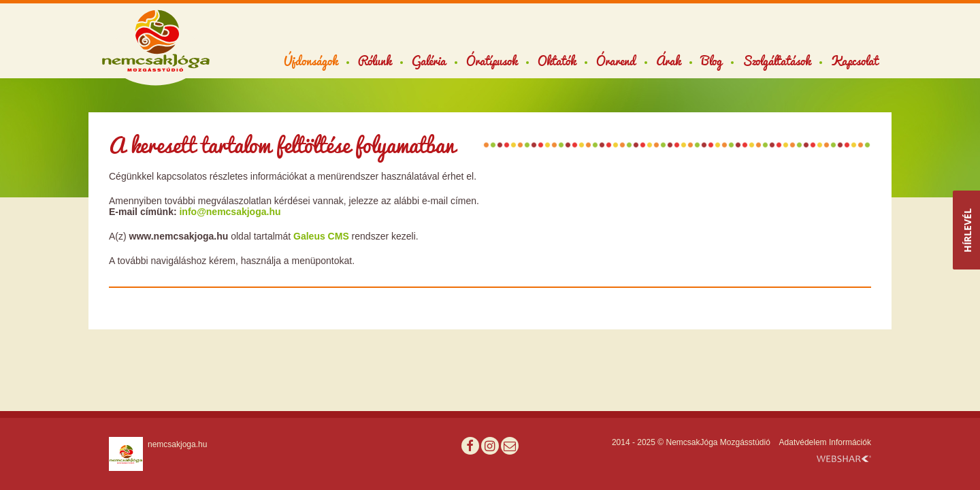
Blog (712, 61)
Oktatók (557, 61)
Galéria (429, 61)
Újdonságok (311, 61)
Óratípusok (492, 61)
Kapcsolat (854, 61)
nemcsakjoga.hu (177, 444)
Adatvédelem (803, 442)
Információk (850, 442)
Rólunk (375, 61)
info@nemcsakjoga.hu (230, 212)
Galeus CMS (321, 236)
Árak (668, 61)
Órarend (616, 61)
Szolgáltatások (777, 61)
